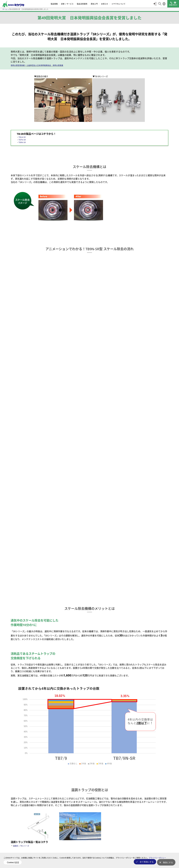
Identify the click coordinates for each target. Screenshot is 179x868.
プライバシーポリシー (157, 860)
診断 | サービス (67, 4)
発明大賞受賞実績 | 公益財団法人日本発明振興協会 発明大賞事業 (37, 65)
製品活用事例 (82, 4)
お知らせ (104, 4)
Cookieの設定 (13, 863)
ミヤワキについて (118, 4)
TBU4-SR (22, 137)
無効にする (168, 864)
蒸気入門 (94, 4)
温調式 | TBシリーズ (21, 846)
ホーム (5, 9)
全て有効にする (145, 864)
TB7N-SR (22, 140)
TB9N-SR (22, 142)
